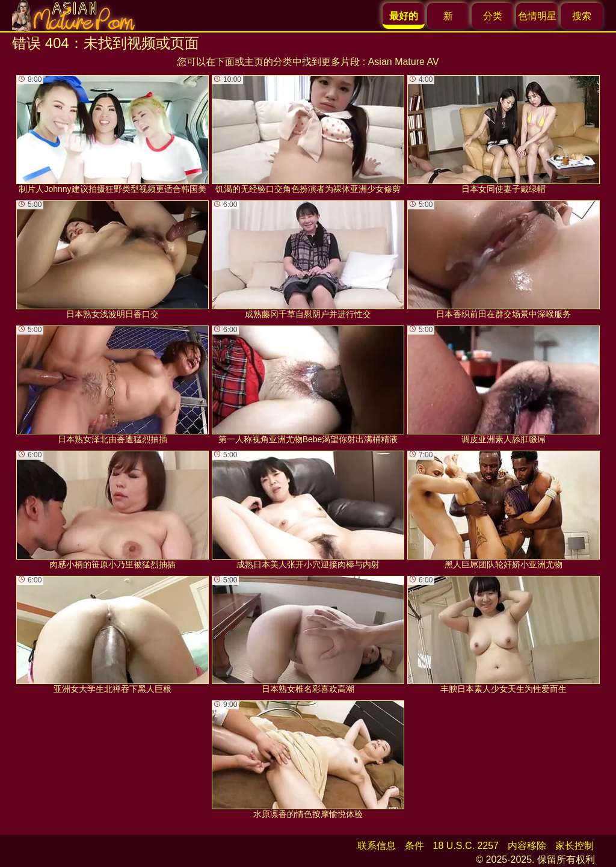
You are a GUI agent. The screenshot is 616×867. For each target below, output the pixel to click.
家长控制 (574, 846)
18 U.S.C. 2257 (466, 846)
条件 (414, 846)
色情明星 (537, 16)
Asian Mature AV (404, 62)
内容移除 (527, 846)
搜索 (582, 16)
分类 (493, 16)
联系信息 (377, 846)
